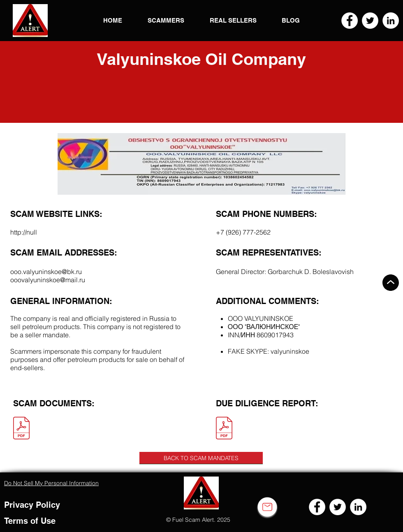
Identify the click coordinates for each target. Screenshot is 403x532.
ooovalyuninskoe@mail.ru (48, 280)
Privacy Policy (32, 505)
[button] (30, 21)
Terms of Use (30, 521)
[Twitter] (370, 21)
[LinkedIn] (391, 21)
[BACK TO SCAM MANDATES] (201, 458)
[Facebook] (350, 21)
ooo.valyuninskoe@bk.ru (46, 272)
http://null (24, 232)
